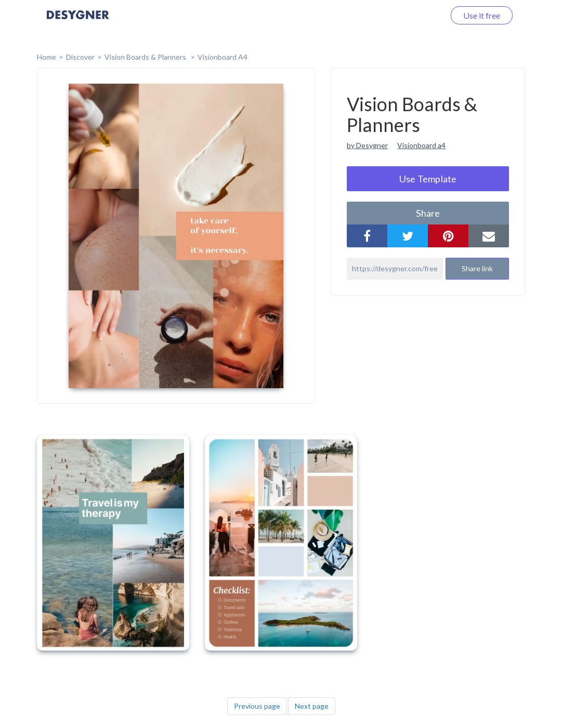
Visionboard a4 (421, 145)
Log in (420, 15)
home (47, 57)
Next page (312, 706)
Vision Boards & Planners (146, 57)
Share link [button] (477, 268)
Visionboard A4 (223, 57)
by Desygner (367, 145)
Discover (80, 57)
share (428, 213)
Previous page (257, 706)
